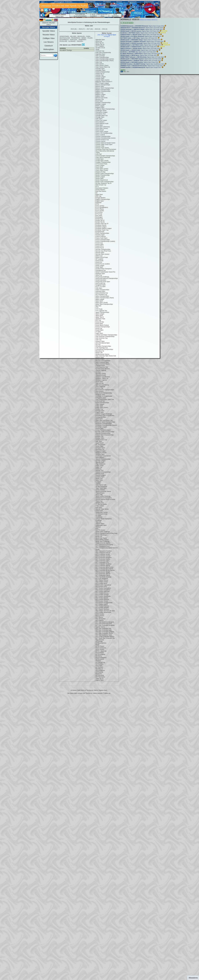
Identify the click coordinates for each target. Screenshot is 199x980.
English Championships (103, 199)
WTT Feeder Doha (101, 587)
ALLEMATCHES (115, 15)
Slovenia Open (100, 454)
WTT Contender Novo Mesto (104, 569)
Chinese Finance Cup (102, 140)
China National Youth (102, 124)
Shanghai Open (100, 448)
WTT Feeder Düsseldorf (103, 590)
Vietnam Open (100, 524)
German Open (100, 253)
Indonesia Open (100, 291)
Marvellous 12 (100, 351)
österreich (64, 40)
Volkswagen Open (101, 525)
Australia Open (100, 69)
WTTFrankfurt (100, 659)
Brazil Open (99, 101)
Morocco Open (100, 359)
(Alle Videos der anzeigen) (107, 36)
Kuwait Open (99, 330)
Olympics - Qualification (103, 377)
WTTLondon (99, 667)
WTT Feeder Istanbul (102, 595)
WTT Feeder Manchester (103, 596)
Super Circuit (99, 466)
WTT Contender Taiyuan (103, 574)
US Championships (101, 514)
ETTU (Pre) (99, 212)
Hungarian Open (101, 285)
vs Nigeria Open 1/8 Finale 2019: (141, 36)
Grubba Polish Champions (104, 269)
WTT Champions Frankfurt (104, 551)
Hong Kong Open (101, 280)
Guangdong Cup (101, 270)
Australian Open (100, 70)
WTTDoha (99, 656)
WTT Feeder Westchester (103, 612)
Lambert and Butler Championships (106, 335)
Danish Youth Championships (105, 182)
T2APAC (98, 483)
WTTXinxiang (100, 675)
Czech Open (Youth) (102, 170)
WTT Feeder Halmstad (102, 591)
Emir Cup (98, 196)
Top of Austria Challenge (103, 496)
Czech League (100, 165)
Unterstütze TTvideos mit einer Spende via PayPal (64, 6)
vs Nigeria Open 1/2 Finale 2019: (141, 43)
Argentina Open (100, 54)
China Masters (100, 122)
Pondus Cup (99, 409)
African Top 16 (100, 44)
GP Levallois (99, 259)
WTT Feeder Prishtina (102, 606)
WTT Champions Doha (102, 546)
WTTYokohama (100, 677)
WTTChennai (100, 653)
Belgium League (100, 94)
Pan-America (99, 391)
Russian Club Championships (105, 435)
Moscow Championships (103, 361)
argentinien (64, 36)
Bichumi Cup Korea (101, 98)
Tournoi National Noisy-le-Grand (105, 499)
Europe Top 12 (100, 220)
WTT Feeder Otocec (102, 601)
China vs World (100, 135)
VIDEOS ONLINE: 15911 (49, 24)
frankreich (76, 38)
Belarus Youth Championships (105, 88)
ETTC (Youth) (100, 211)
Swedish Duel (100, 474)
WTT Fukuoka (100, 614)
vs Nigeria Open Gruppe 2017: (142, 66)
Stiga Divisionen (100, 464)
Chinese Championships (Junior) (105, 138)
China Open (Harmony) (103, 127)
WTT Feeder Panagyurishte (104, 603)
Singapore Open (100, 451)
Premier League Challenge (104, 414)
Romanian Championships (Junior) (106, 425)
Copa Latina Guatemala (103, 157)
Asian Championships (102, 57)
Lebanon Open (100, 341)
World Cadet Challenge (103, 532)
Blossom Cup (100, 99)
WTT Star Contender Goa (103, 629)
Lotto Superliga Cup (102, 348)
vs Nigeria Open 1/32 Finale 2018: (141, 48)
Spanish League (100, 461)
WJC (97, 528)
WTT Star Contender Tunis (104, 635)
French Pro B (100, 248)
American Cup (100, 51)
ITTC (97, 307)
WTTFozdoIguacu (101, 658)
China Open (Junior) (102, 128)
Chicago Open (100, 117)
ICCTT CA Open (100, 286)
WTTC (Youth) (100, 649)
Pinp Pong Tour (100, 401)
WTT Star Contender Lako (104, 630)
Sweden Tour (99, 470)
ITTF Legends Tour (101, 311)
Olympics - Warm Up (102, 378)
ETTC (97, 204)
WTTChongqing (100, 654)
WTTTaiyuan (99, 672)
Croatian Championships (103, 162)
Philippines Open (101, 398)
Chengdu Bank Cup (102, 115)
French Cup (99, 243)
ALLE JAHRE (93, 15)
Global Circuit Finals (102, 257)
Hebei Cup (99, 275)
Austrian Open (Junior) (102, 80)
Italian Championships (102, 296)
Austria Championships (103, 72)
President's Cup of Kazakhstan (105, 416)
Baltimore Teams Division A (104, 82)
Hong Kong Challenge (102, 277)
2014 (105, 29)
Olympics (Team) (101, 374)
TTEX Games (100, 506)
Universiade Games (102, 512)
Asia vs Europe (100, 56)
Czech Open (99, 167)
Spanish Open (100, 462)
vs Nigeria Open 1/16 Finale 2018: (140, 50)
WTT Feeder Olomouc (102, 599)
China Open (99, 125)
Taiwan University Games (103, 491)
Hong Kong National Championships (107, 278)
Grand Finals (99, 261)
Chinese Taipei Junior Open (104, 145)
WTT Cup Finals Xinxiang (103, 577)
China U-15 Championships (104, 133)
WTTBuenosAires (101, 643)
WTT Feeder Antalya (102, 582)
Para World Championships (104, 393)
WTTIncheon (99, 664)
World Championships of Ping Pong (106, 533)
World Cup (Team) (101, 538)
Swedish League (101, 475)
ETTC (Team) (100, 209)
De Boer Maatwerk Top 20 (103, 183)
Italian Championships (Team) (105, 298)
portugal (74, 40)
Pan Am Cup (99, 388)
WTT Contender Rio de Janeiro (105, 570)
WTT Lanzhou (100, 616)
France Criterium (101, 236)
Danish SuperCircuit (102, 180)
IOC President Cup (101, 295)
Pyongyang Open (101, 417)
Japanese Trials (100, 319)
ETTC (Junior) (100, 206)
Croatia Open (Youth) (102, 161)
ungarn (80, 41)
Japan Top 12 (100, 317)
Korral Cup (99, 328)
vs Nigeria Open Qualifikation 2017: (143, 64)
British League (100, 106)
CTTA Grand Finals (101, 164)
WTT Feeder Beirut (101, 583)
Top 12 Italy (99, 495)
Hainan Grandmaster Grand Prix (105, 272)
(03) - (128, 72)
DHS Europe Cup (101, 185)
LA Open (98, 332)
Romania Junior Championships (105, 422)
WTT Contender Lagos (102, 561)
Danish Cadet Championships (105, 174)
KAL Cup (98, 320)
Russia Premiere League (103, 430)
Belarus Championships (103, 85)
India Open (99, 288)
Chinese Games (100, 141)
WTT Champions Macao (103, 553)
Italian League (100, 299)
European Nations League (103, 228)
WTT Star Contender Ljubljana (105, 632)
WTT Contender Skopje (103, 572)
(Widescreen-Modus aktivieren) (148, 20)
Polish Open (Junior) (102, 407)
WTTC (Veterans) (101, 648)
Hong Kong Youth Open (103, 282)
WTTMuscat (99, 669)
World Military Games (102, 540)
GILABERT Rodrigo (66, 50)
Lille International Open (103, 343)
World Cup (99, 537)
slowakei (72, 41)
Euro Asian (99, 215)
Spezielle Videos (49, 31)
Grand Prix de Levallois (103, 264)
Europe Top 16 (100, 222)
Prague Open (100, 412)
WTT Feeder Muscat (102, 598)
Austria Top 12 (100, 74)
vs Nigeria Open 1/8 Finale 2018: (141, 54)
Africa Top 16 (99, 43)
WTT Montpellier (101, 619)
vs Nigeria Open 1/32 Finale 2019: (142, 28)
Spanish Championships (103, 459)
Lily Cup (98, 345)
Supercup (98, 469)
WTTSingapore (100, 670)
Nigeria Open (59, 15)
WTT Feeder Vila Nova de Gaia (105, 611)
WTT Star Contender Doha (104, 624)
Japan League (100, 314)
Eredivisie (98, 203)
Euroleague (99, 217)
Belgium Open (100, 96)
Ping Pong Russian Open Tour (105, 399)
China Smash (100, 130)
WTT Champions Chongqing (104, 545)
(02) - (125, 72)
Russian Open (100, 438)
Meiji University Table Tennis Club (106, 356)
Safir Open (99, 441)
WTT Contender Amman (103, 556)
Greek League (100, 266)
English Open (100, 201)
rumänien (82, 40)
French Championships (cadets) (105, 241)
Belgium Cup (99, 93)
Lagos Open (99, 333)
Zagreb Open (100, 680)
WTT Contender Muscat (103, 566)
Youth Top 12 (99, 679)
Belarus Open (100, 86)
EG (96, 193)
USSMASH (99, 517)
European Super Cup (102, 230)
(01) (122, 72)
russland (63, 41)
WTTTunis (99, 674)
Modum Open (100, 357)
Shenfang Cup (100, 449)
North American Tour (102, 367)
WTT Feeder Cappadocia (103, 585)
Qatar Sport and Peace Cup (104, 420)
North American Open (102, 362)
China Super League (102, 132)
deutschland (65, 38)
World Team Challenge (102, 541)
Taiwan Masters (100, 490)
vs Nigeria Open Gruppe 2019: (143, 26)
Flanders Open (100, 235)
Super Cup (99, 467)
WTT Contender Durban (103, 559)
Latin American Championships (105, 337)
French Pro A (99, 246)
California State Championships (105, 109)
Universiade (99, 511)
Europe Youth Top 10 (102, 224)
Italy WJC (98, 306)
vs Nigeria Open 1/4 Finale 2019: (141, 40)
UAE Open (99, 508)
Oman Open (99, 382)
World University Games (103, 543)
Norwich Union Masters (103, 369)
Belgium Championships (103, 91)
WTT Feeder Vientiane (102, 609)
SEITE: (123, 70)
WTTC (97, 645)
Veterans (98, 522)
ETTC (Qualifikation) (102, 207)
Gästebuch (49, 46)
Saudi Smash (100, 443)
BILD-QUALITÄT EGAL (103, 15)
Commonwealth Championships (105, 156)
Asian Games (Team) (102, 65)
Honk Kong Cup (100, 283)
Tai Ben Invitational (101, 487)
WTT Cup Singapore (102, 579)
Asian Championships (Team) (105, 61)
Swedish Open (100, 477)
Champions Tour (100, 114)
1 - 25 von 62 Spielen (127, 23)
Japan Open (99, 316)
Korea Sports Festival (102, 325)
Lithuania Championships (103, 346)
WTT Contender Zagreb (103, 575)
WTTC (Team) (100, 646)
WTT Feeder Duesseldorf (103, 588)
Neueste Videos (49, 35)
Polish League (100, 404)
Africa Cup (99, 41)
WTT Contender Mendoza (103, 564)
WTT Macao (99, 617)
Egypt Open (99, 195)
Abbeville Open (100, 40)
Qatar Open (99, 419)
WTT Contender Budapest (103, 558)
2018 (82, 29)
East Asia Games (101, 191)
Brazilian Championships (103, 103)
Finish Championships (102, 233)
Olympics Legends (101, 380)
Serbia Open (99, 446)
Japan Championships (102, 312)
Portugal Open (100, 411)
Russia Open (99, 428)
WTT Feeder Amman (102, 580)
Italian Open (99, 301)
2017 (90, 29)
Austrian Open (100, 78)
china (88, 36)
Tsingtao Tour (100, 503)
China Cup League (101, 120)
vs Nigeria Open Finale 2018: (140, 62)
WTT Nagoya (99, 620)
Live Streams (49, 42)
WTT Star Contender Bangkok (105, 622)
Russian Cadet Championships (105, 432)
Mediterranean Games (102, 354)
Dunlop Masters (100, 190)
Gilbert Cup (99, 256)
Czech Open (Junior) (102, 169)
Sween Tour (99, 478)
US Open (98, 516)
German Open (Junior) (102, 254)
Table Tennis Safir (101, 485)
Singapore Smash (101, 453)
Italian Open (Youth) (102, 303)
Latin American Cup (102, 338)
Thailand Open (100, 493)
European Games (101, 225)
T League (98, 482)
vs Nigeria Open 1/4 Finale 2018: (139, 55)
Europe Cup (99, 219)
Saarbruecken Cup (101, 440)
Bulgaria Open (100, 107)
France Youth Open (101, 238)
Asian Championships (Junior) (105, 59)
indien (84, 38)
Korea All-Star (100, 322)
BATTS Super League (102, 83)
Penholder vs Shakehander (104, 396)
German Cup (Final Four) (103, 251)
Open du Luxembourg (102, 385)
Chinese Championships (103, 136)
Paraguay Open (100, 395)
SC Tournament (100, 445)
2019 (74, 29)
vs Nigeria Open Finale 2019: (139, 47)
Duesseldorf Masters (102, 188)
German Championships (103, 249)
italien (90, 38)
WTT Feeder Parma (102, 604)
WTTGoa (98, 661)
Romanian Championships (104, 424)
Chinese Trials (100, 146)
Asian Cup (99, 62)
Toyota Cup (99, 501)
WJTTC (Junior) (100, 530)
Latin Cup (98, 340)
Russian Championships (103, 433)
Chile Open (99, 119)
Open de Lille (100, 383)
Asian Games (100, 64)
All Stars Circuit (100, 48)
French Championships (103, 240)
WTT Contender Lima (102, 562)
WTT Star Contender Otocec (104, 633)
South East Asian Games (103, 456)
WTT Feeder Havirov (102, 593)
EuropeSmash (100, 232)
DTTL (97, 186)
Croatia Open (100, 159)
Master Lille (99, 353)
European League (101, 227)
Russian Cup (99, 437)
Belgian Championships (103, 90)
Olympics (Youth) (101, 375)
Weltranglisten (49, 49)
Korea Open (99, 324)
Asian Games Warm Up (103, 67)
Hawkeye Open (100, 274)
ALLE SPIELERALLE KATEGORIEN (80, 15)
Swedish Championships (103, 472)
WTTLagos (99, 666)
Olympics (98, 372)
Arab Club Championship (103, 53)
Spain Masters (100, 458)
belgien (73, 36)
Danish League (100, 177)
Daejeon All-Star (100, 172)
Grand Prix (99, 262)
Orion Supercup (100, 387)
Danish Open (99, 178)
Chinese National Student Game (105, 143)
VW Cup (98, 527)
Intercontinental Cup (102, 293)
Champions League (101, 112)
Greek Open (99, 267)
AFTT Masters (100, 46)
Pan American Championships (105, 390)
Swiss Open (99, 480)
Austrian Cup (99, 75)
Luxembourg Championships (104, 349)
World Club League (101, 535)
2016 (97, 29)
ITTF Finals (99, 309)
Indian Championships (102, 290)
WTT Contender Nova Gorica (104, 567)
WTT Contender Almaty (103, 554)
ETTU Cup (99, 214)
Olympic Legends (101, 370)
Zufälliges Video (49, 38)
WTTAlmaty (99, 641)
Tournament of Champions (104, 498)
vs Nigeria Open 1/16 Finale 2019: (140, 31)
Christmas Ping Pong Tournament (106, 149)
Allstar (97, 49)
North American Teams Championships (102, 365)
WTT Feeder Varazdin (102, 608)
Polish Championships (102, 403)
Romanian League (101, 427)
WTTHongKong (100, 662)
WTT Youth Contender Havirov (105, 637)
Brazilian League (101, 104)
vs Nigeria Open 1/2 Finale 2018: (141, 59)
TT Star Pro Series (101, 504)
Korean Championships (103, 327)
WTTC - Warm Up (101, 651)
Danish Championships (103, 175)
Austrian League (100, 77)
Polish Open (99, 406)
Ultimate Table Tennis (102, 509)
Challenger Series (101, 111)
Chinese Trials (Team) (102, 148)
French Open (99, 245)
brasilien (81, 36)
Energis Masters (100, 198)
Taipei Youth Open (101, 488)
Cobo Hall (99, 154)
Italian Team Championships (104, 304)
